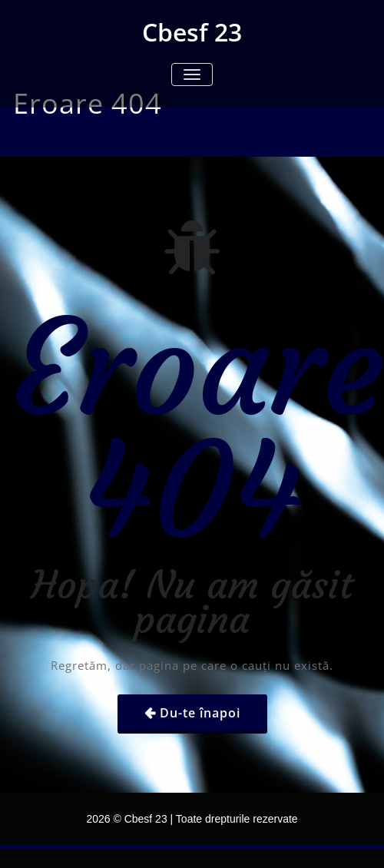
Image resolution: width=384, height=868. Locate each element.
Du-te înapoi (200, 713)
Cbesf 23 (192, 32)
